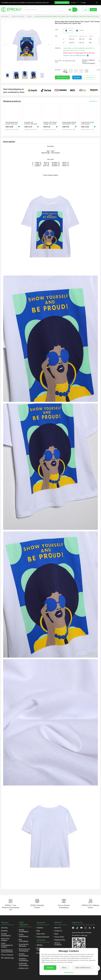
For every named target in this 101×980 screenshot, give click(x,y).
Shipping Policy (60, 940)
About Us (58, 928)
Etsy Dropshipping (24, 940)
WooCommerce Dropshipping (24, 950)
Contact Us (58, 931)
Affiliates (40, 945)
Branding (58, 70)
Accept (50, 968)
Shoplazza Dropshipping (24, 960)
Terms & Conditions (58, 944)
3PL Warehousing (7, 958)
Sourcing (4, 928)
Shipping (58, 48)
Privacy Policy (69, 972)
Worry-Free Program (5, 940)
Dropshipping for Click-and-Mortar (7, 951)
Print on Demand (7, 955)
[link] (5, 16)
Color (56, 30)
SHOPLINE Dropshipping (24, 964)
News (56, 934)
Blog (38, 931)
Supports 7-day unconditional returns (76, 55)
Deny (64, 968)
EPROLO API (24, 968)
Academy (40, 928)
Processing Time (58, 61)
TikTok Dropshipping (24, 935)
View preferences (83, 968)
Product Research (43, 937)
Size (56, 36)
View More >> (94, 101)
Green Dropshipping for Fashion (7, 945)
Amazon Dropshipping (24, 955)
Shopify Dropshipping (24, 931)
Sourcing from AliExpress (24, 945)
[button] (100, 39)
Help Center (41, 934)
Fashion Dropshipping (6, 935)
